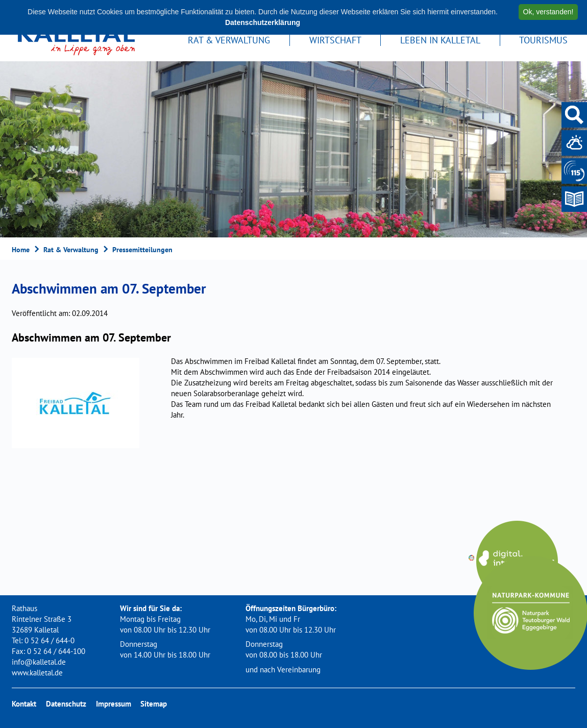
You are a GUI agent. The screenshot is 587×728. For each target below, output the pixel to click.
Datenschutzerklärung (263, 22)
